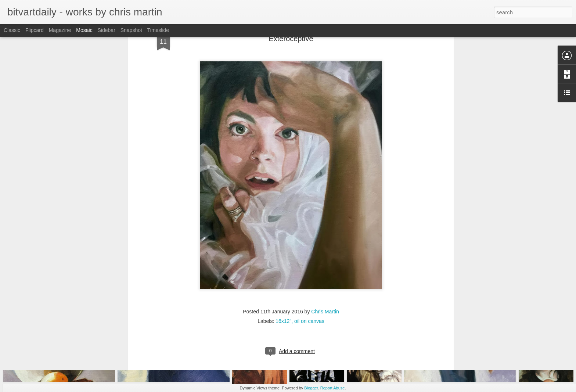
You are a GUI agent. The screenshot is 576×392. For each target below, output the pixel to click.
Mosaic (84, 30)
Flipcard (35, 30)
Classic (12, 30)
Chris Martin (325, 248)
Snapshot (131, 30)
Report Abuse (333, 388)
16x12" (283, 257)
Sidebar (107, 30)
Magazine (60, 30)
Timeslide (158, 30)
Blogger (311, 388)
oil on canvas (309, 257)
